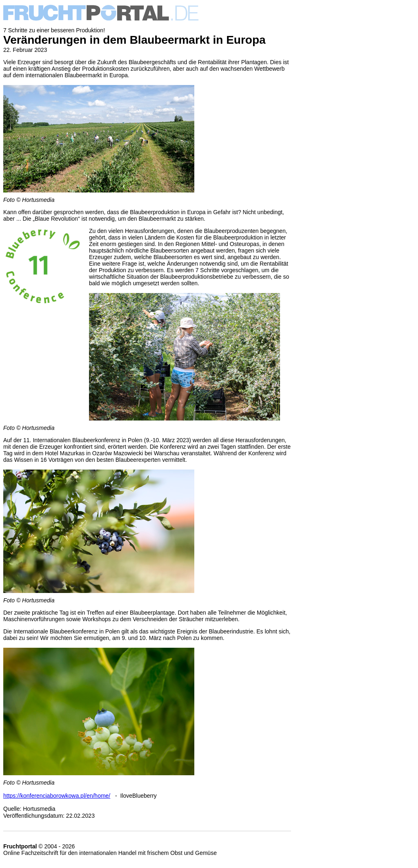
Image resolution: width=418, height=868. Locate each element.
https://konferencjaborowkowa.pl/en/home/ (57, 796)
